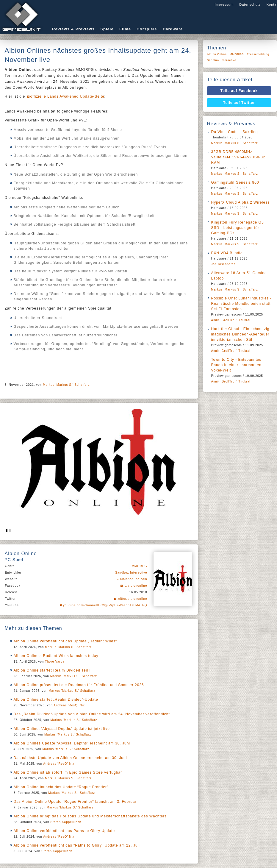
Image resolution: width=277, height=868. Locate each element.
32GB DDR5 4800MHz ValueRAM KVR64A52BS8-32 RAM (238, 157)
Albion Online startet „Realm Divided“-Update (56, 700)
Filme (125, 29)
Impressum (224, 4)
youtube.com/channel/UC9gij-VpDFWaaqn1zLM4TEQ (105, 605)
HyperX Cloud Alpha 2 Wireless (240, 202)
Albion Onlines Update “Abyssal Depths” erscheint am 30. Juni (72, 743)
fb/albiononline (135, 586)
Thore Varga (55, 662)
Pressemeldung (258, 54)
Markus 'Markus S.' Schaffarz (66, 385)
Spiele (107, 29)
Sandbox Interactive (131, 573)
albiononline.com (133, 579)
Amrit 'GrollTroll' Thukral (231, 320)
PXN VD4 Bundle (227, 253)
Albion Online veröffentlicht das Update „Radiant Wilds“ (65, 641)
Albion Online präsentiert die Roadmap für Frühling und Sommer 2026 (79, 685)
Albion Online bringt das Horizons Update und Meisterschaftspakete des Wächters (90, 816)
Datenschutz (250, 4)
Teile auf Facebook (239, 91)
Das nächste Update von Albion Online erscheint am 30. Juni (70, 758)
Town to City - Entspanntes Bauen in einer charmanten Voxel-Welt (236, 365)
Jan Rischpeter (223, 264)
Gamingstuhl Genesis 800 (235, 182)
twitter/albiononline (132, 599)
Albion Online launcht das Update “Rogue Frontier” (61, 787)
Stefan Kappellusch (66, 822)
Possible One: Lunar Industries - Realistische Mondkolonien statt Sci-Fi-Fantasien (241, 304)
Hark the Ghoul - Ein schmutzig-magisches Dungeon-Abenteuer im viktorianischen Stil (241, 334)
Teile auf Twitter (239, 103)
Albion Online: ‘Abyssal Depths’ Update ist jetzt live (62, 729)
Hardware (173, 29)
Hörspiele (147, 29)
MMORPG (139, 566)
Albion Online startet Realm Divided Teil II (53, 670)
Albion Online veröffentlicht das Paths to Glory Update (64, 831)
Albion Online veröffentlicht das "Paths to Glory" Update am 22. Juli (77, 845)
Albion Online (217, 54)
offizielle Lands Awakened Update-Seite (67, 96)
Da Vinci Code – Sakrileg (235, 132)
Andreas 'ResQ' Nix (69, 705)
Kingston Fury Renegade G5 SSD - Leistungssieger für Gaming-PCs (238, 228)
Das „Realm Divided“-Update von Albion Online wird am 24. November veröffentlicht (92, 714)
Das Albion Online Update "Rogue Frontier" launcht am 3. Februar (75, 802)
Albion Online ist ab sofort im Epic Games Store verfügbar (68, 772)
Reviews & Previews (73, 29)
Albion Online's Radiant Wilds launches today (56, 656)
